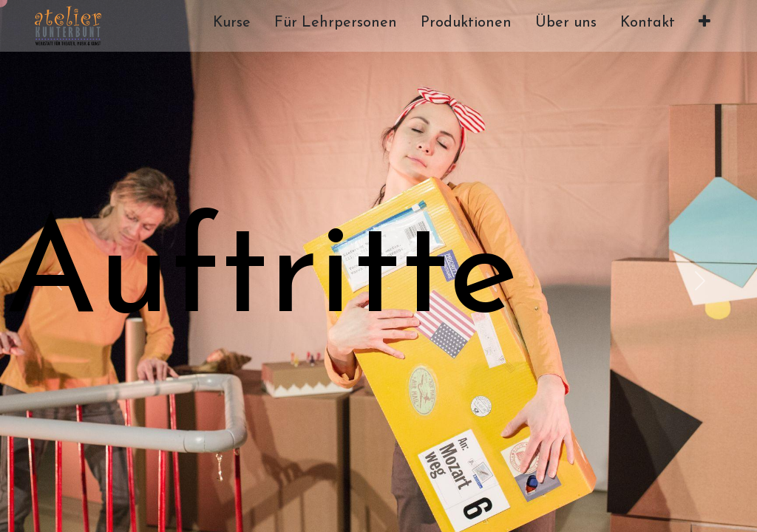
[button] (705, 26)
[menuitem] (232, 26)
